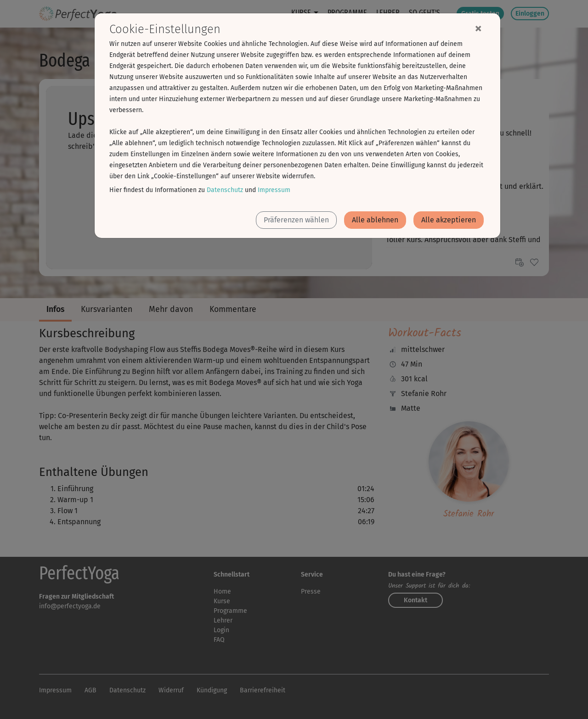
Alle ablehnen (375, 220)
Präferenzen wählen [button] (296, 220)
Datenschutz (225, 190)
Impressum (274, 190)
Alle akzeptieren (449, 220)
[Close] (478, 28)
